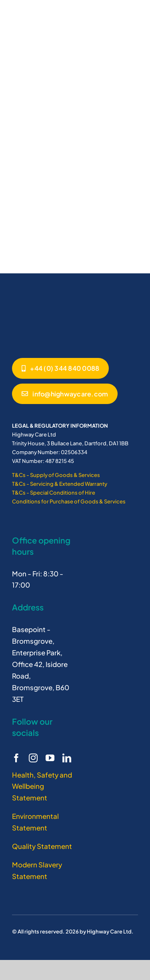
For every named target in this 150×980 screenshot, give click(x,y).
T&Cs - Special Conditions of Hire (54, 493)
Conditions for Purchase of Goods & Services (69, 501)
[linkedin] (67, 758)
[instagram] (33, 758)
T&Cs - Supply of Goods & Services (56, 475)
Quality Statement (42, 846)
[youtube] (50, 758)
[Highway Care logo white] (42, 301)
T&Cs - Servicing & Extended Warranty (60, 484)
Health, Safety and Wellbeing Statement (42, 786)
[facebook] (16, 758)
